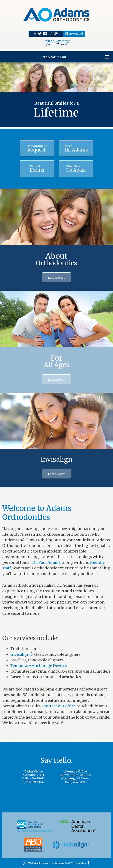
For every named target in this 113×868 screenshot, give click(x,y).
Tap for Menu (76, 57)
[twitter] (40, 34)
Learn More (57, 278)
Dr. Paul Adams (46, 562)
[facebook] (35, 34)
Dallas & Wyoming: (57, 41)
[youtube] (45, 34)
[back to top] (89, 863)
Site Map (81, 863)
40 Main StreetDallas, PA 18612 (33, 775)
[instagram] (50, 34)
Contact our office (59, 706)
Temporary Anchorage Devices (39, 666)
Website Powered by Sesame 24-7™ (48, 864)
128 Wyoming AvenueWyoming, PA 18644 (75, 775)
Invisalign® (22, 654)
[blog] (56, 34)
